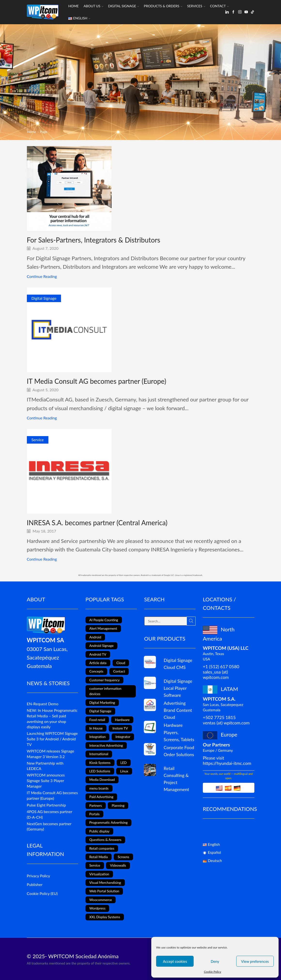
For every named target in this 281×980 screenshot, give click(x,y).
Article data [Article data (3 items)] (98, 663)
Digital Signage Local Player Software (178, 688)
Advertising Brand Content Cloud (178, 710)
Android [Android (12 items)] (95, 637)
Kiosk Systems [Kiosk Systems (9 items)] (100, 763)
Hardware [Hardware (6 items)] (122, 720)
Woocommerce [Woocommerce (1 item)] (101, 900)
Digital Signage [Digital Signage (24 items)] (100, 711)
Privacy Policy (38, 876)
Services (196, 6)
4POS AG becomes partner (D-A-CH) (50, 814)
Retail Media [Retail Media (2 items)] (99, 857)
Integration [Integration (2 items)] (97, 737)
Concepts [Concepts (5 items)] (96, 671)
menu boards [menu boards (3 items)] (99, 788)
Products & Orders (163, 6)
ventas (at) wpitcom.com (226, 723)
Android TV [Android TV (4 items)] (98, 654)
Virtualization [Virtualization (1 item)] (99, 874)
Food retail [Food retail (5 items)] (97, 720)
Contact (219, 6)
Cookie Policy (212, 972)
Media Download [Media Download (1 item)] (102, 780)
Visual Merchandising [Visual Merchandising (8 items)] (105, 882)
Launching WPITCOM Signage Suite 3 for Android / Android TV (52, 739)
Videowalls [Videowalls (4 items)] (118, 865)
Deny (215, 961)
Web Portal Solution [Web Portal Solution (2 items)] (104, 891)
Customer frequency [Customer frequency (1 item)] (104, 680)
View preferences (255, 961)
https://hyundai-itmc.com (227, 763)
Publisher (35, 884)
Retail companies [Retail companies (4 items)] (102, 848)
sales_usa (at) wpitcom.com (216, 674)
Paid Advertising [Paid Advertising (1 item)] (101, 797)
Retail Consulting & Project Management (176, 779)
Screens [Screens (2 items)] (123, 857)
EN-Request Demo (43, 704)
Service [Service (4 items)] (95, 865)
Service (38, 440)
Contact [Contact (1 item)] (119, 671)
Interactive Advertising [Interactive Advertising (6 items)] (106, 745)
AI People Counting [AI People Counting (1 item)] (104, 620)
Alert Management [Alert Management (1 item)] (103, 628)
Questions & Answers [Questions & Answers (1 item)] (105, 840)
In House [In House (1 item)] (96, 728)
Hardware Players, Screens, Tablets (179, 732)
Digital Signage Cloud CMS (178, 664)
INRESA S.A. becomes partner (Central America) (97, 523)
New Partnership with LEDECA (45, 766)
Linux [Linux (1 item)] (124, 771)
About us (93, 6)
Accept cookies (175, 961)
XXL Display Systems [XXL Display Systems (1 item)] (105, 917)
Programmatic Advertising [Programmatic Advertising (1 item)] (108, 822)
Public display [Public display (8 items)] (99, 831)
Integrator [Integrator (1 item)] (123, 737)
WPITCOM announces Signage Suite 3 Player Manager (46, 780)
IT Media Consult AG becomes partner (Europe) (97, 381)
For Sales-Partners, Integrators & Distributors (94, 240)
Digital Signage (124, 6)
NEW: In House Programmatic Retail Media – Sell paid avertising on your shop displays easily (52, 718)
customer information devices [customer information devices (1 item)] (105, 691)
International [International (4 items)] (99, 754)
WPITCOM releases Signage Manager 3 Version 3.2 (51, 754)
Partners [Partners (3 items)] (96, 805)
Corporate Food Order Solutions (179, 751)
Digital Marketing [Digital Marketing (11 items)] (102, 702)
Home (73, 6)
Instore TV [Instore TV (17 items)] (120, 728)
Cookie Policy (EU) (42, 893)
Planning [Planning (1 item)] (118, 805)
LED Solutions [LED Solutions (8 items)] (100, 771)
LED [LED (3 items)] (124, 763)
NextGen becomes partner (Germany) (49, 826)
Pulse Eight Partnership (46, 805)
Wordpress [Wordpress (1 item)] (97, 908)
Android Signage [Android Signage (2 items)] (101, 646)
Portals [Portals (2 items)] (94, 814)
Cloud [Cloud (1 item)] (121, 663)
